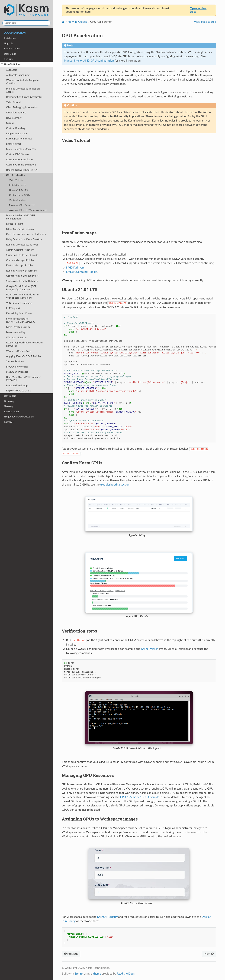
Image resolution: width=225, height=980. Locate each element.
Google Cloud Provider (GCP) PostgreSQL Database (22, 288)
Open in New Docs (198, 10)
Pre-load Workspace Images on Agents (23, 90)
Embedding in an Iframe (19, 313)
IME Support (13, 308)
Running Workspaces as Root (22, 245)
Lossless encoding (16, 332)
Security (8, 59)
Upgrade (9, 44)
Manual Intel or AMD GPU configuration (20, 217)
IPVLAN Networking (17, 367)
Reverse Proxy (14, 118)
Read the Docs (126, 974)
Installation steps (18, 185)
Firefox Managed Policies (20, 265)
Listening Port (14, 144)
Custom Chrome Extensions (21, 165)
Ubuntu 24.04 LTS (18, 190)
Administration (12, 49)
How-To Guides (11, 65)
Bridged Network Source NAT (22, 170)
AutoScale (12, 70)
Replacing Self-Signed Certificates (24, 97)
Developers (10, 396)
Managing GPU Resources (22, 205)
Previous (71, 954)
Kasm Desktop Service (18, 327)
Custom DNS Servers (18, 154)
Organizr (11, 123)
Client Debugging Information (22, 107)
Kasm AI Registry (107, 917)
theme (97, 974)
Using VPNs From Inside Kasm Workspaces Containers (22, 296)
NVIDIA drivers (75, 268)
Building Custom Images (19, 139)
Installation (10, 38)
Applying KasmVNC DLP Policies (24, 356)
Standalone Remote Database (22, 281)
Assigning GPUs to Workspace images (28, 210)
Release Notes (12, 412)
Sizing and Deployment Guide (22, 255)
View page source (205, 22)
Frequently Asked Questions (19, 417)
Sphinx (79, 974)
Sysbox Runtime (15, 361)
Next (209, 954)
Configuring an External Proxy (22, 276)
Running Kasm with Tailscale (21, 271)
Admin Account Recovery (20, 250)
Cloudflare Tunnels (16, 113)
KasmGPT (9, 422)
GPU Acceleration (14, 175)
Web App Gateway (16, 338)
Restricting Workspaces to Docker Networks (25, 344)
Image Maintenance (17, 134)
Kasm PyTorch (150, 649)
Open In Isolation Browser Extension (26, 234)
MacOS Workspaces (17, 372)
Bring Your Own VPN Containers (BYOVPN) (24, 379)
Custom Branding (16, 128)
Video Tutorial (14, 102)
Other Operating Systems (20, 229)
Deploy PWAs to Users (18, 391)
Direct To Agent (15, 224)
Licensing (9, 401)
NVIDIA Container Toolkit (82, 272)
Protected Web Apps (17, 386)
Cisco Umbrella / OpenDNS (21, 149)
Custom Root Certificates (20, 160)
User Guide (10, 54)
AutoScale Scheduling (18, 75)
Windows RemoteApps (19, 351)
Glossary (9, 406)
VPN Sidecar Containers (19, 303)
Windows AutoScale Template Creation (22, 82)
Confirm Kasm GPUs (20, 195)
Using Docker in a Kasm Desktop (24, 239)
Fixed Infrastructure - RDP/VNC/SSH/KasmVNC (20, 320)
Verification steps (18, 200)
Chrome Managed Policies (20, 260)
